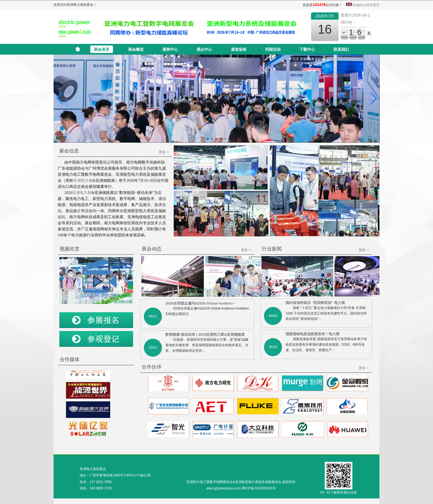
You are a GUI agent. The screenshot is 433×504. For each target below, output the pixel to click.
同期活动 (273, 49)
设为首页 (373, 5)
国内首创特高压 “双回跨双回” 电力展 (315, 303)
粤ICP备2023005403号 (259, 488)
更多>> (164, 152)
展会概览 (136, 49)
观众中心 (204, 49)
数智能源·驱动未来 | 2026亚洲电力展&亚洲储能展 (205, 334)
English (358, 5)
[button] (60, 98)
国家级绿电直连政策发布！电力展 (312, 334)
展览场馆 (239, 49)
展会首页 (102, 49)
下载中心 (307, 49)
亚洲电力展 (83, 181)
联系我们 (341, 49)
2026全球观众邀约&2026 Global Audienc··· (201, 303)
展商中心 (170, 49)
